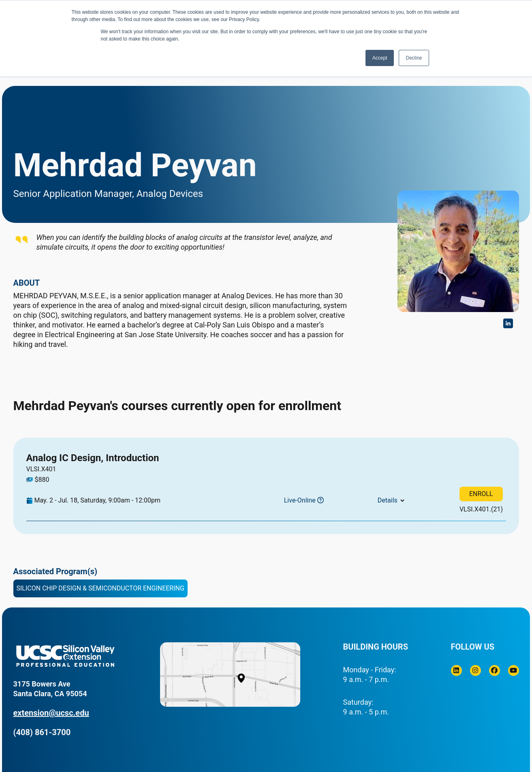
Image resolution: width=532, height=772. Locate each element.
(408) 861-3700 (42, 732)
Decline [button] (414, 58)
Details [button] (388, 500)
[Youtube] (514, 670)
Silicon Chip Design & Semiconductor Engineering (100, 588)
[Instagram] (475, 670)
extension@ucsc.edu (51, 713)
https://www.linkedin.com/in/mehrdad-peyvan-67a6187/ (508, 323)
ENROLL (481, 494)
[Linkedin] (456, 670)
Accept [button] (380, 58)
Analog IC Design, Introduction (93, 458)
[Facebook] (495, 670)
